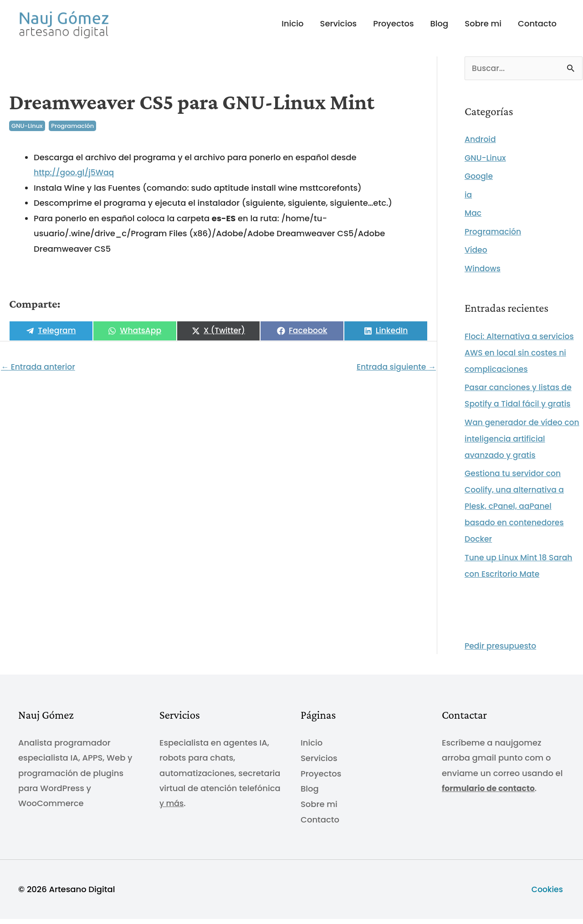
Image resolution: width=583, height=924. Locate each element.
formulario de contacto (490, 795)
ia (468, 201)
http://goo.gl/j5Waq (76, 178)
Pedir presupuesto (502, 652)
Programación (72, 132)
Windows (483, 275)
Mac (473, 220)
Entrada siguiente (394, 373)
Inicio (292, 27)
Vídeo (476, 256)
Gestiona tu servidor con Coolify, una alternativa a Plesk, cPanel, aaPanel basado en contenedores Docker (517, 513)
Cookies (548, 895)
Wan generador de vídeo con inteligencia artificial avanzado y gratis (516, 445)
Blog (440, 27)
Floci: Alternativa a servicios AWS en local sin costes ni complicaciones (522, 359)
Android (481, 146)
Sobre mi (483, 27)
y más (172, 810)
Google (479, 183)
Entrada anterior (40, 373)
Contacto (537, 27)
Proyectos (393, 27)
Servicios (339, 27)
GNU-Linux (27, 132)
